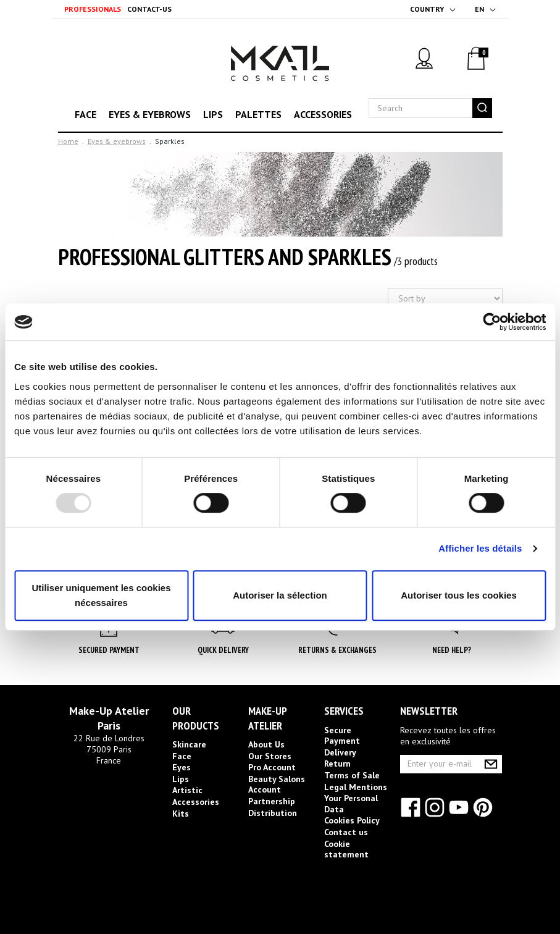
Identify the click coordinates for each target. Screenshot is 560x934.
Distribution (273, 813)
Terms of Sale (352, 775)
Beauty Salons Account (277, 785)
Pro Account (272, 767)
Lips (213, 114)
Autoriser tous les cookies (459, 595)
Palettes (258, 114)
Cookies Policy (352, 820)
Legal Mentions (356, 787)
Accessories (323, 114)
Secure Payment (342, 736)
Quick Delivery (223, 650)
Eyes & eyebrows (150, 114)
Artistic (187, 790)
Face (86, 114)
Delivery (340, 752)
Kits (181, 814)
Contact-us (149, 9)
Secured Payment (109, 650)
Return (337, 764)
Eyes (182, 767)
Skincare (189, 744)
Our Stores (270, 756)
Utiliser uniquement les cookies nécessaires (101, 595)
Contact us (346, 832)
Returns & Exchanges (337, 650)
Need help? (452, 650)
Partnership (272, 801)
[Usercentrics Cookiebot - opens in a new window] (492, 322)
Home (68, 141)
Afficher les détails (480, 548)
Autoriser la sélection (280, 595)
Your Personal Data (351, 804)
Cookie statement (346, 849)
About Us (266, 744)
